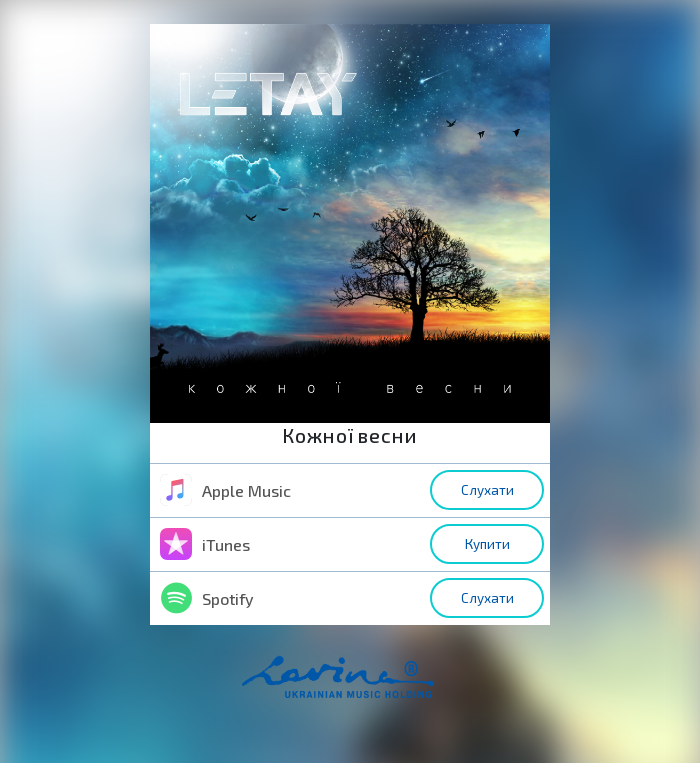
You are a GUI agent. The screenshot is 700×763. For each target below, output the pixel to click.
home (369, 687)
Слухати (487, 490)
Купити (487, 544)
